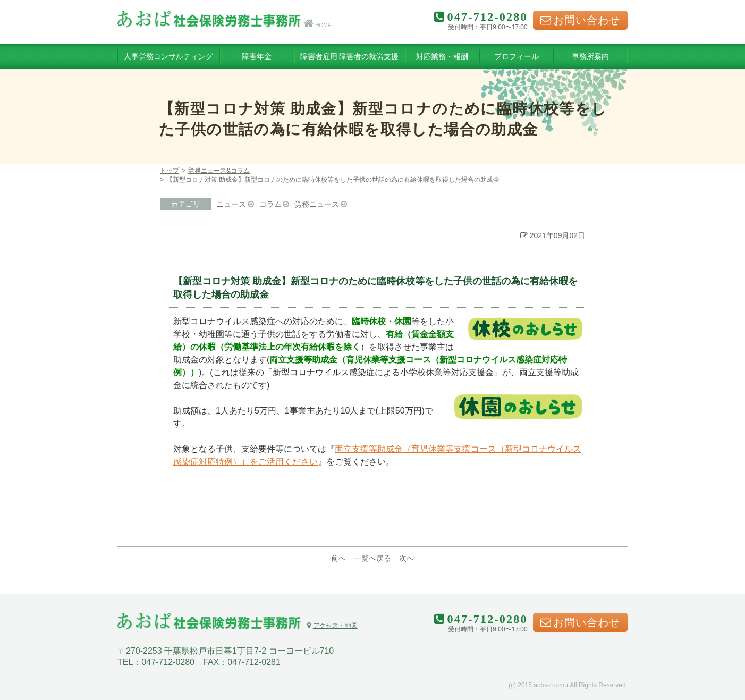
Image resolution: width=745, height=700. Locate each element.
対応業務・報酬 (442, 56)
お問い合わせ (580, 20)
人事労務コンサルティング (168, 56)
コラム (270, 204)
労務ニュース (317, 204)
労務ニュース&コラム (219, 171)
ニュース (231, 204)
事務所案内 (590, 56)
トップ (170, 171)
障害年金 (257, 56)
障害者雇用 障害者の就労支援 (350, 56)
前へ (338, 558)
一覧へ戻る (372, 558)
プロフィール (517, 56)
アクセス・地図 (332, 626)
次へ (407, 558)
